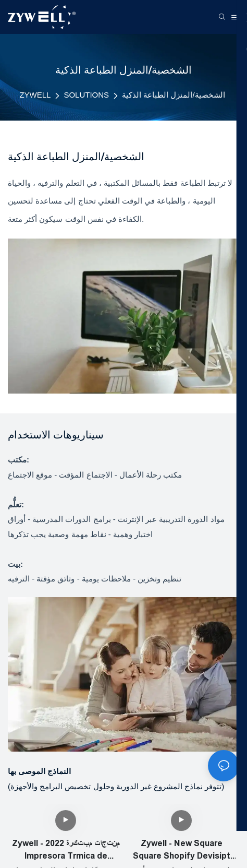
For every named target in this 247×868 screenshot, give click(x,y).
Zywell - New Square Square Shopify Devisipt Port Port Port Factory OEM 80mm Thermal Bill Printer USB (182, 851)
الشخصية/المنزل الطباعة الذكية (174, 95)
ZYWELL (35, 95)
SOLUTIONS (86, 95)
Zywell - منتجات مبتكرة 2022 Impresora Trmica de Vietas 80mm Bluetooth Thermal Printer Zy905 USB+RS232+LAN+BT (66, 851)
